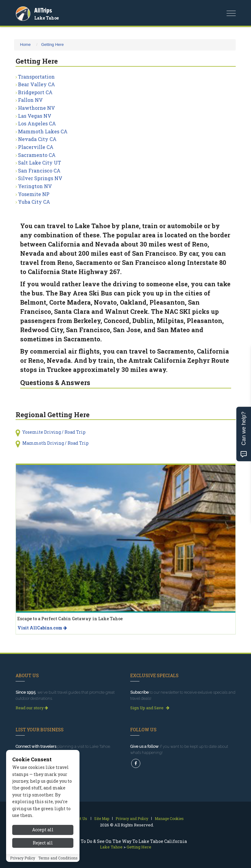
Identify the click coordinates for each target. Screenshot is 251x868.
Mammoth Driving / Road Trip (55, 443)
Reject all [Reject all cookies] (43, 843)
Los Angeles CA (37, 123)
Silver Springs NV (40, 178)
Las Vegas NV (35, 116)
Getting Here (53, 45)
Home (26, 45)
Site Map (102, 818)
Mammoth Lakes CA (43, 131)
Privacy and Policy (132, 818)
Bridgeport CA (35, 92)
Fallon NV (30, 100)
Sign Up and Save (150, 708)
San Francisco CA (39, 171)
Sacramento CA (37, 155)
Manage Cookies (169, 818)
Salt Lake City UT (40, 163)
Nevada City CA (37, 139)
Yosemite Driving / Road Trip (54, 432)
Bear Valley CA (37, 84)
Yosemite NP (34, 194)
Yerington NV (35, 186)
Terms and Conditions (58, 859)
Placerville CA (36, 147)
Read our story (32, 708)
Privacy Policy (23, 859)
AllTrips (43, 10)
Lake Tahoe (46, 18)
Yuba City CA (34, 202)
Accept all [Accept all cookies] (43, 831)
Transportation (36, 77)
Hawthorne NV (37, 108)
